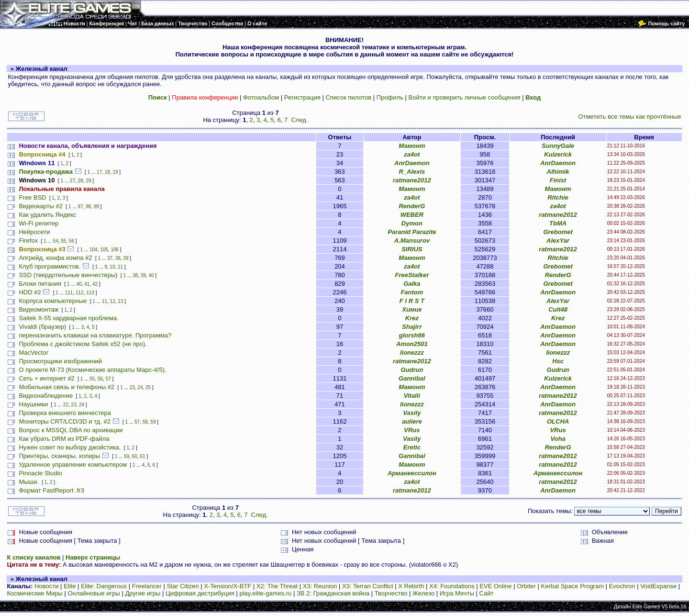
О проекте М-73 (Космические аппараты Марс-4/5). (92, 370)
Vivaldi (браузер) (42, 327)
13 (120, 301)
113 (90, 293)
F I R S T (412, 301)
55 (63, 241)
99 (96, 207)
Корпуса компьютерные (53, 301)
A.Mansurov (412, 241)
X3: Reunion (320, 586)
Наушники (33, 404)
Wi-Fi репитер (39, 223)
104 (94, 250)
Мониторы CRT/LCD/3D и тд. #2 (64, 421)
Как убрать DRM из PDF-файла (64, 439)
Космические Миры (34, 593)
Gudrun (412, 370)
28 (81, 181)
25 (148, 387)
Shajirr (412, 327)
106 (115, 250)
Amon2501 (412, 344)
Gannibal (412, 378)
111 (69, 293)
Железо (423, 593)
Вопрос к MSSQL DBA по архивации (71, 430)
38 (118, 258)
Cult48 (558, 309)
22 (66, 405)
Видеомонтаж (39, 309)
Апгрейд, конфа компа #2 (55, 258)
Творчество (391, 593)
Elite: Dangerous (104, 586)
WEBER (412, 215)
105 (104, 250)
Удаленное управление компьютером (73, 465)
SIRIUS (412, 249)
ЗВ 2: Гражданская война (333, 593)
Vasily (412, 413)
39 (126, 258)
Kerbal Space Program (572, 586)
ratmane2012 (412, 180)
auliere (412, 421)
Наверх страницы (93, 557)
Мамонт (412, 146)
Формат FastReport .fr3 (51, 490)
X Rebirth (411, 586)
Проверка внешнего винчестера (65, 413)
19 (115, 172)
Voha (558, 439)
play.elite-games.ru (265, 593)
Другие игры (143, 593)
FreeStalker (412, 275)
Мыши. (28, 482)
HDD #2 (30, 292)
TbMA (558, 223)
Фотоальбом (261, 97)
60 (135, 456)
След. (299, 120)
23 (132, 387)
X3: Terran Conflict (368, 586)
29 (88, 181)
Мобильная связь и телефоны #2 (67, 387)
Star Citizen (183, 586)
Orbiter (526, 586)
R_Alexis (412, 172)
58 (145, 422)
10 (112, 267)
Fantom (412, 292)
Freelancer (147, 586)
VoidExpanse (658, 586)
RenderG (412, 206)
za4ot (412, 154)
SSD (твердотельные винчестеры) (68, 275)
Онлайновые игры (94, 593)
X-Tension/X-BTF (228, 586)
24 (140, 387)
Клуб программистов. (50, 266)
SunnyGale (558, 146)
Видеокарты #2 (41, 206)
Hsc (558, 361)
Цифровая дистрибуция (200, 593)
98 (88, 207)
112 (80, 293)
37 (110, 258)
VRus (412, 430)
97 (80, 207)
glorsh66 (412, 335)
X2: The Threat (277, 586)
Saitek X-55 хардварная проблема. (68, 318)
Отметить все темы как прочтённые (630, 117)
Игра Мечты (457, 593)
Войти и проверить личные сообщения (465, 97)
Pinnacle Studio (40, 473)
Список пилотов (348, 97)
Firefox (28, 241)
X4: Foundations (452, 586)
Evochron (622, 586)
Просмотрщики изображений (60, 361)
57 (108, 379)
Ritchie (558, 197)
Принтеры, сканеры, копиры (59, 456)
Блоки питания (40, 284)
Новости (46, 586)
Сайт (486, 593)
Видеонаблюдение (46, 396)
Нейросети (34, 232)
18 (107, 172)
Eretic (412, 447)
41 (87, 284)
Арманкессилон (412, 473)
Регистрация (302, 97)
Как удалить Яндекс (47, 215)
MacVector (33, 353)
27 (72, 181)
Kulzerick (558, 154)
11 (120, 267)
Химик (412, 309)
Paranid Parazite (412, 232)
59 (153, 422)
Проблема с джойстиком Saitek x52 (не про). (83, 344)
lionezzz (412, 353)
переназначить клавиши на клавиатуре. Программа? (95, 335)
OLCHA (558, 421)
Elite (70, 586)
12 (113, 301)
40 (151, 275)
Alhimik (558, 172)
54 (56, 241)
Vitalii (412, 396)
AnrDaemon (412, 163)
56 (72, 241)
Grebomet (558, 232)
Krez (412, 318)
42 (95, 284)
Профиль (390, 97)
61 (143, 456)
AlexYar (558, 241)
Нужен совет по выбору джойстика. (70, 447)
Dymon (412, 223)
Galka (412, 284)
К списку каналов (33, 557)
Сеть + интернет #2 (46, 378)
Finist (558, 180)
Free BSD (32, 197)
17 (99, 172)
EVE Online (495, 586)
